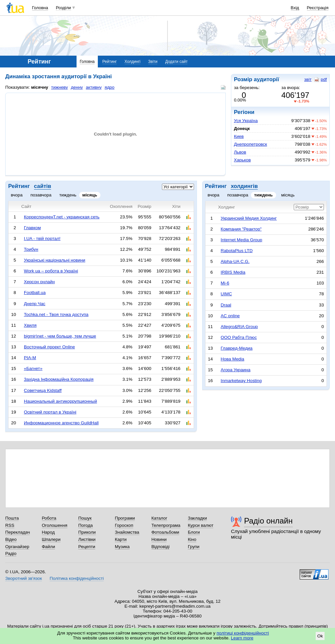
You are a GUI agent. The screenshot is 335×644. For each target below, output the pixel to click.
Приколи (87, 532)
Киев (239, 136)
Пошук (85, 518)
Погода (85, 525)
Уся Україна (246, 121)
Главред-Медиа (237, 348)
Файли (49, 547)
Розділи (63, 8)
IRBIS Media (233, 272)
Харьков (242, 160)
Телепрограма (166, 525)
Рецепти (87, 547)
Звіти (153, 62)
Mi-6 (225, 283)
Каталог (159, 518)
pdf (321, 80)
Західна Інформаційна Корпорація (59, 379)
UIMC (226, 294)
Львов (240, 152)
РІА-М (30, 358)
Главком (32, 228)
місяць (90, 195)
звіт (308, 79)
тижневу (59, 87)
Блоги (194, 532)
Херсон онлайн (39, 282)
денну (77, 87)
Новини (159, 539)
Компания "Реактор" (241, 229)
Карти (121, 539)
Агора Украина (236, 370)
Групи (194, 547)
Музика (122, 547)
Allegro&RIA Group (239, 327)
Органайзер (17, 547)
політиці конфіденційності (243, 633)
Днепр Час (35, 304)
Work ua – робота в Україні (51, 271)
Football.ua (35, 293)
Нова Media (233, 359)
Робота (49, 518)
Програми (125, 518)
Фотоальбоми (165, 532)
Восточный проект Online (49, 347)
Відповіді (161, 547)
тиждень (68, 195)
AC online (230, 316)
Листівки (87, 539)
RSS (10, 525)
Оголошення (55, 525)
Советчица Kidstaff (43, 390)
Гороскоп (124, 525)
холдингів (244, 186)
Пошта (12, 518)
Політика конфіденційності (77, 578)
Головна (40, 8)
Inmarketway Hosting (241, 381)
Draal (226, 305)
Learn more (242, 638)
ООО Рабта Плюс (239, 337)
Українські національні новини (55, 260)
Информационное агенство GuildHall (61, 423)
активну (94, 87)
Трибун (31, 249)
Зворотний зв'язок (24, 578)
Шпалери (51, 539)
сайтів (43, 186)
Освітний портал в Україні (50, 412)
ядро (110, 87)
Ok (320, 636)
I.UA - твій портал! (42, 239)
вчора (17, 195)
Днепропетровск (250, 144)
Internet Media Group (242, 240)
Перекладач (18, 532)
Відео (11, 539)
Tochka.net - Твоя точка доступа (56, 314)
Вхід (295, 8)
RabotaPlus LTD (237, 251)
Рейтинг (110, 62)
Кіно (192, 539)
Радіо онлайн (268, 521)
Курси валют (201, 525)
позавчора (41, 195)
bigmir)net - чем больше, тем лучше (60, 336)
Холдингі (133, 62)
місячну (40, 87)
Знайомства (127, 532)
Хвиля (30, 325)
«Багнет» (33, 368)
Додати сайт (176, 62)
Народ (48, 532)
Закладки (197, 518)
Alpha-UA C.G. (235, 261)
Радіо (11, 553)
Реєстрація (318, 8)
